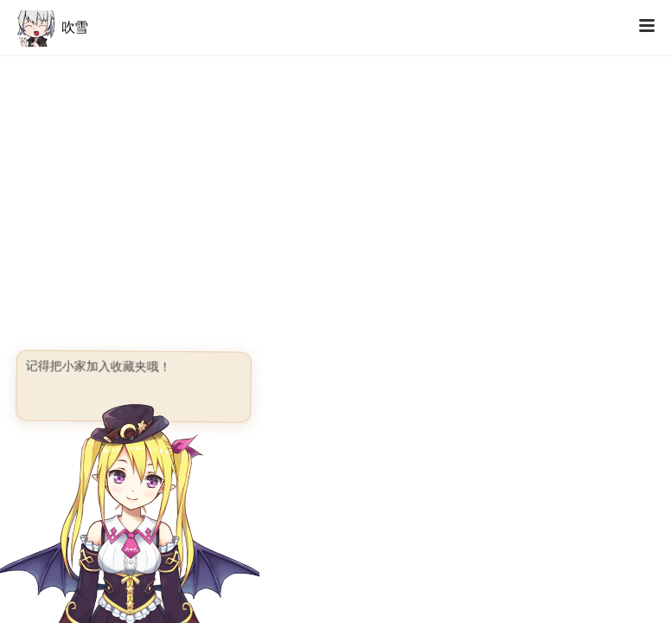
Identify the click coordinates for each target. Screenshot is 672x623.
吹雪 (52, 27)
